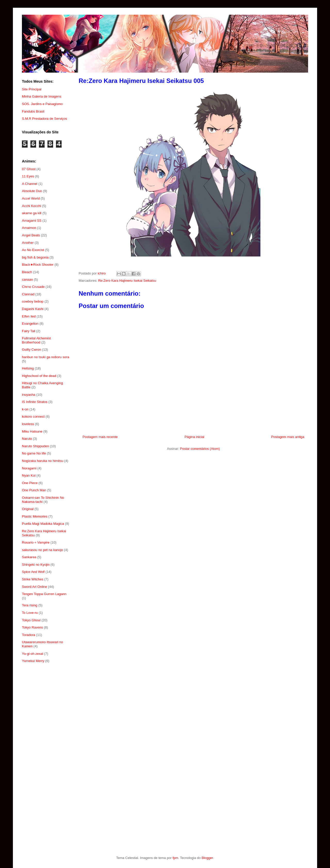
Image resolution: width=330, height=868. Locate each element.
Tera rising (30, 605)
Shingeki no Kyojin (36, 565)
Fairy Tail (29, 331)
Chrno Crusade (33, 287)
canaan (27, 280)
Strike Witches (33, 579)
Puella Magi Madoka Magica (43, 524)
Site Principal (32, 89)
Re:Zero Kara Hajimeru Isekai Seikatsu (127, 281)
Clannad (28, 294)
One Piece (30, 483)
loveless (28, 424)
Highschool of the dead (39, 376)
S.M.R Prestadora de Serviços (44, 119)
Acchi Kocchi (31, 206)
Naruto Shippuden (35, 446)
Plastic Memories (35, 516)
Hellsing (28, 368)
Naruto (27, 439)
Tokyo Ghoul (31, 620)
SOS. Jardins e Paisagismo (42, 104)
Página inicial (195, 437)
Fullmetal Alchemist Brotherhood (36, 340)
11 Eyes (28, 176)
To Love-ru (30, 613)
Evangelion (30, 324)
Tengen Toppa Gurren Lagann (44, 594)
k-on (25, 409)
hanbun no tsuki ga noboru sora (46, 357)
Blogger (207, 858)
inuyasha (29, 395)
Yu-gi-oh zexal (32, 654)
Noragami (29, 468)
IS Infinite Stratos (35, 402)
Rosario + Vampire (36, 542)
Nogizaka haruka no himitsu (43, 461)
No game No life (34, 453)
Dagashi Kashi (33, 309)
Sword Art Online (35, 587)
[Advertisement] (46, 751)
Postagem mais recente (100, 437)
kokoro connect (33, 416)
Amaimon (29, 228)
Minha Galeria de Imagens (42, 96)
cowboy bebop (33, 301)
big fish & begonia (35, 257)
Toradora (28, 635)
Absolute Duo (32, 191)
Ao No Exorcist (33, 250)
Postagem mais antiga (288, 437)
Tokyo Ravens (32, 627)
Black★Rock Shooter (38, 265)
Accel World (31, 198)
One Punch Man (34, 490)
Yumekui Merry (33, 661)
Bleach (27, 272)
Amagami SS (32, 221)
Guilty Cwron (31, 350)
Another (28, 243)
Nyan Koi (29, 475)
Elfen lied (29, 316)
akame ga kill (32, 213)
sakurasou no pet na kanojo (43, 550)
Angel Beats (31, 235)
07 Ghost (29, 169)
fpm (175, 858)
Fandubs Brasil (33, 111)
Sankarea (29, 557)
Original (28, 509)
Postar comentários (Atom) (200, 449)
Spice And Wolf (33, 572)
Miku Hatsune (32, 431)
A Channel (30, 184)
